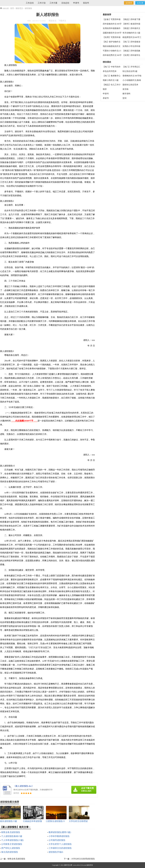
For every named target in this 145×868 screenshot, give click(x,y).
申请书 (76, 3)
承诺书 (106, 98)
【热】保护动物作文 (112, 42)
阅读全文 (53, 21)
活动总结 (65, 3)
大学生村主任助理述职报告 (83, 859)
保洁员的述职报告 (10, 852)
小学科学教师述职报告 (59, 836)
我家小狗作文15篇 (111, 80)
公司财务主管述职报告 (12, 844)
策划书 (86, 3)
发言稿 (125, 89)
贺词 (124, 98)
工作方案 (53, 3)
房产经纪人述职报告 (11, 848)
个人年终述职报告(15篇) (12, 840)
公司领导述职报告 (57, 840)
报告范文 (19, 8)
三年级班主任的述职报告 (60, 848)
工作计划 (42, 3)
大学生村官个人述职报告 (60, 844)
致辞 (105, 89)
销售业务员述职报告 (11, 832)
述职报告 (28, 8)
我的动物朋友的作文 (112, 46)
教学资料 (126, 94)
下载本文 (62, 21)
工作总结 (30, 3)
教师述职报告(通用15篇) (60, 832)
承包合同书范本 (110, 71)
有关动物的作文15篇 (131, 33)
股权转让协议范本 (130, 85)
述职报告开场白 (56, 852)
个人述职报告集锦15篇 (12, 836)
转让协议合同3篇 (130, 71)
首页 (12, 8)
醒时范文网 (68, 865)
